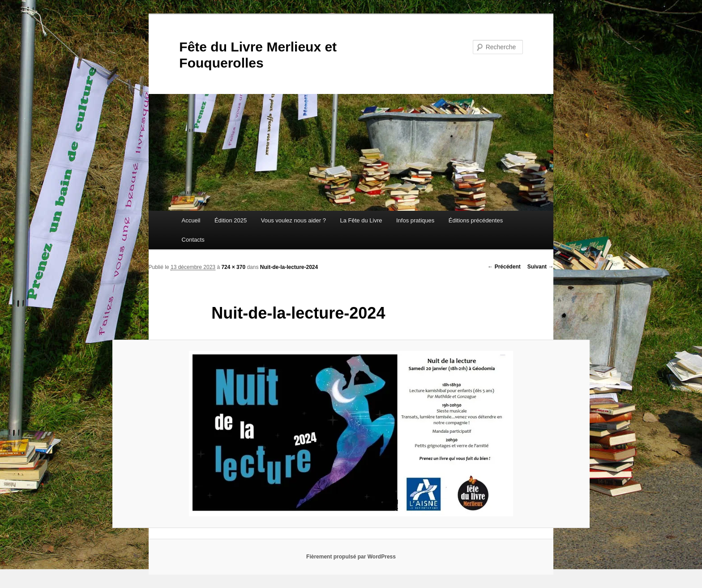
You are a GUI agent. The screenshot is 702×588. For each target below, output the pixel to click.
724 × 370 (233, 267)
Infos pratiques (415, 220)
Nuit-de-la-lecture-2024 (289, 267)
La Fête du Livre (361, 220)
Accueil (191, 220)
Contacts (193, 240)
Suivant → (541, 267)
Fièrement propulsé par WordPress (351, 557)
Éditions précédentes (476, 220)
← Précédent (504, 267)
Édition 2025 (231, 220)
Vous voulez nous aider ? (293, 220)
